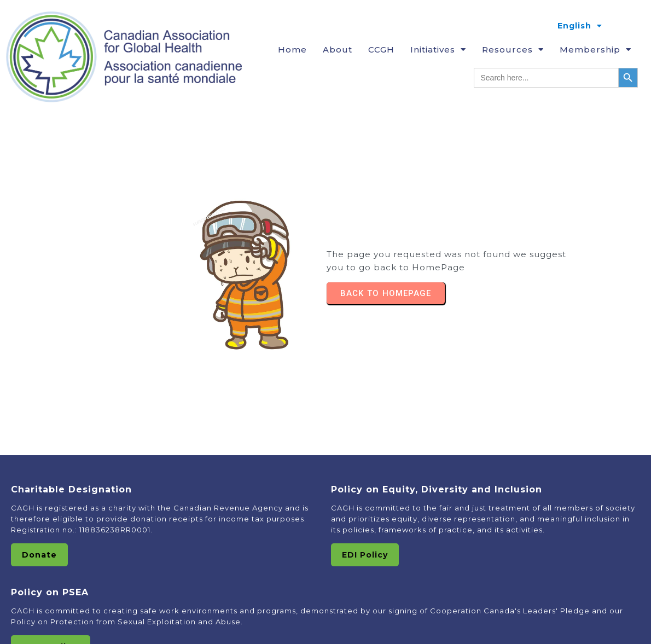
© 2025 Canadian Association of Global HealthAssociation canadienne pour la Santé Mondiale (326, 619)
